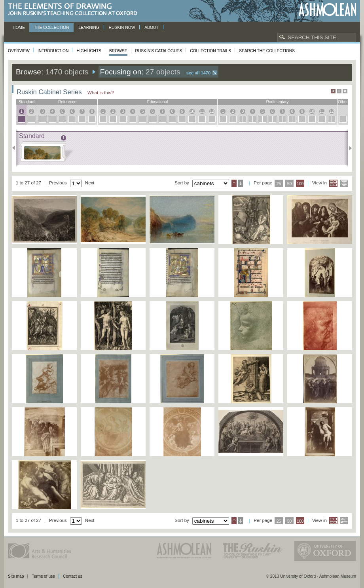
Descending (240, 183)
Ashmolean (327, 10)
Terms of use (43, 576)
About (151, 28)
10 (192, 111)
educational (157, 102)
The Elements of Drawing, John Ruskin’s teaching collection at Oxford (75, 10)
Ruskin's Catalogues (159, 51)
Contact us (73, 576)
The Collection (52, 28)
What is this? (101, 92)
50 (290, 184)
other (343, 102)
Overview (19, 51)
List (344, 183)
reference (67, 102)
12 (212, 111)
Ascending (234, 183)
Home (19, 28)
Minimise (339, 91)
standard (27, 102)
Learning (89, 28)
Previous (16, 148)
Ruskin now (122, 28)
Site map (16, 576)
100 (300, 184)
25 (279, 184)
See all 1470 (198, 73)
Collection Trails (210, 51)
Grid (333, 183)
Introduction (53, 51)
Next (348, 148)
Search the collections (267, 51)
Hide (345, 91)
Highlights (89, 51)
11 (202, 111)
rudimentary (278, 102)
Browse (118, 51)
